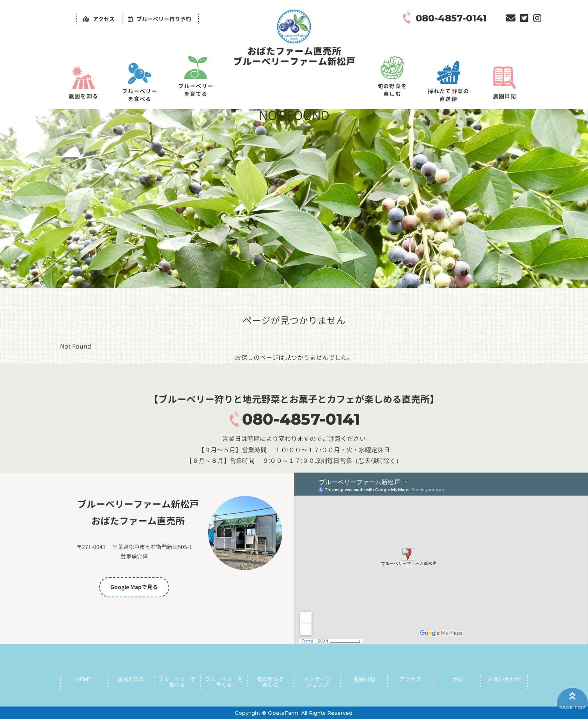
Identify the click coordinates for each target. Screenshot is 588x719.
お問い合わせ (504, 678)
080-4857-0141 (301, 419)
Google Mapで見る (134, 587)
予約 (457, 678)
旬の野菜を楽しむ (392, 90)
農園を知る (83, 96)
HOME (84, 678)
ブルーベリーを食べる (140, 95)
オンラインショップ (317, 681)
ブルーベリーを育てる (196, 90)
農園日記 (505, 96)
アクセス (411, 678)
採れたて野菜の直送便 (448, 95)
